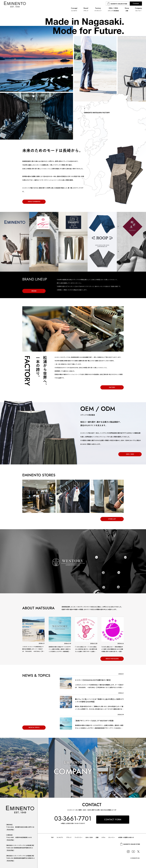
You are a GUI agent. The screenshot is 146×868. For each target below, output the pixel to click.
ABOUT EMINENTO (34, 202)
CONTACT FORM (113, 820)
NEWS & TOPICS (34, 727)
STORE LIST (112, 519)
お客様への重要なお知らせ (126, 837)
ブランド (69, 837)
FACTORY (112, 387)
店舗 (97, 837)
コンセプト (60, 837)
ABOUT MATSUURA (112, 659)
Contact (136, 4)
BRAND (34, 291)
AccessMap (10, 830)
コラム (103, 837)
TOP (52, 837)
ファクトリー (78, 837)
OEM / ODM (130, 454)
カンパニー (112, 837)
